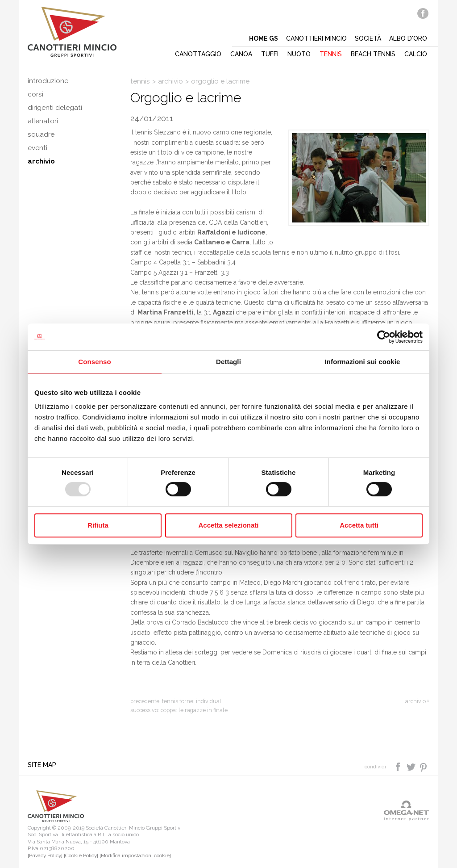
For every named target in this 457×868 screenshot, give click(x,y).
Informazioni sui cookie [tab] (363, 362)
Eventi (37, 148)
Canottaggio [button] (198, 54)
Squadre (41, 134)
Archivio (41, 161)
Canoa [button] (241, 54)
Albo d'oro (408, 38)
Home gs (264, 38)
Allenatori (43, 121)
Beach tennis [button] (373, 54)
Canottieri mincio (316, 38)
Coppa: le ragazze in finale (194, 710)
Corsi (35, 94)
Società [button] (368, 38)
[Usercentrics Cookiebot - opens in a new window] (384, 337)
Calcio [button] (416, 54)
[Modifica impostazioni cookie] (135, 855)
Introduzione (48, 81)
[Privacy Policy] (45, 855)
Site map (42, 765)
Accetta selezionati (228, 525)
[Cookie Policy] (81, 855)
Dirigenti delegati (55, 108)
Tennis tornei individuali (192, 701)
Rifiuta (98, 525)
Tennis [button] (331, 54)
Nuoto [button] (299, 54)
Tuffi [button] (270, 54)
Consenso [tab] (94, 362)
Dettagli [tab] (228, 362)
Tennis (140, 81)
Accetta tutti (359, 525)
